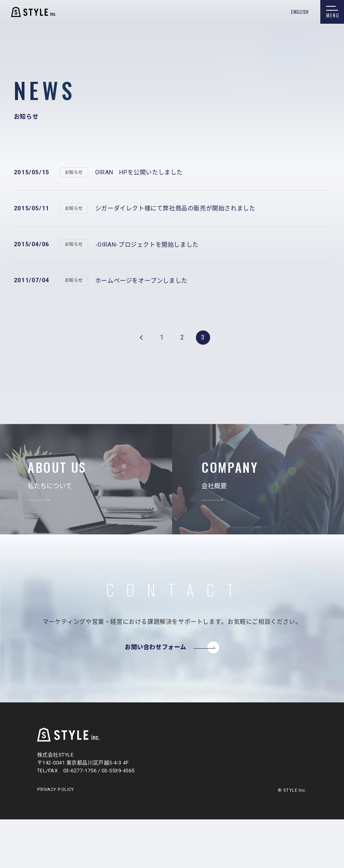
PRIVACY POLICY (56, 790)
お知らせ (74, 173)
